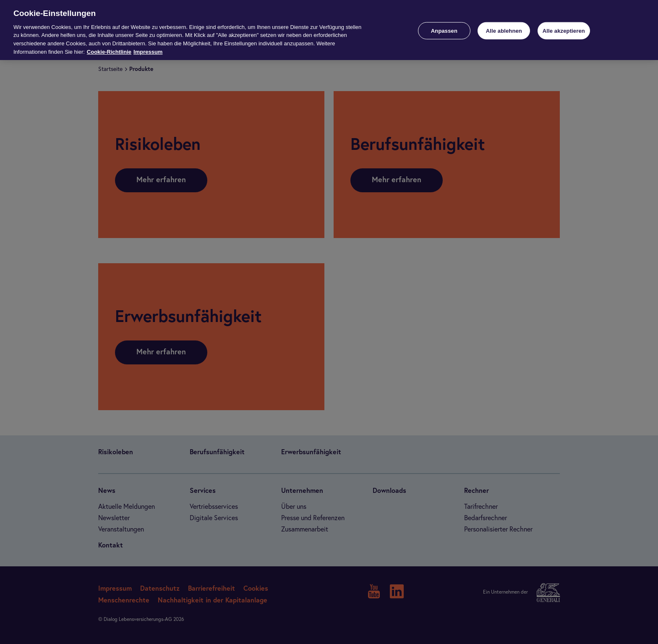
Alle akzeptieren (564, 30)
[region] (329, 30)
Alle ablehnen (504, 30)
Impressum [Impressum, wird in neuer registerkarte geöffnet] (148, 52)
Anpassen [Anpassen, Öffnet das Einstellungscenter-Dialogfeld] (444, 30)
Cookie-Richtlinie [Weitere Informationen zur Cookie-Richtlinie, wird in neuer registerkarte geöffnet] (109, 52)
